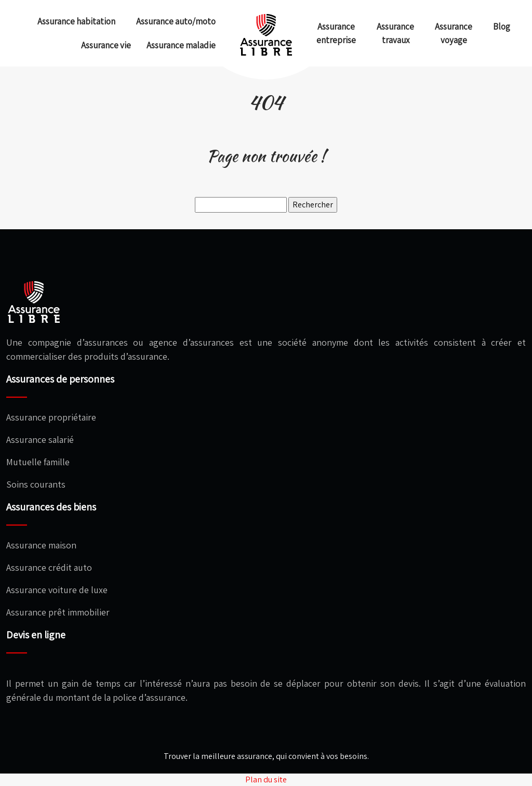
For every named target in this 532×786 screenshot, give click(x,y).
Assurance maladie (181, 45)
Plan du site (266, 780)
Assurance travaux (395, 33)
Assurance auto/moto (176, 21)
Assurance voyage (454, 33)
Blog (502, 27)
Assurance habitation (76, 21)
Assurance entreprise (336, 33)
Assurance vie (106, 45)
